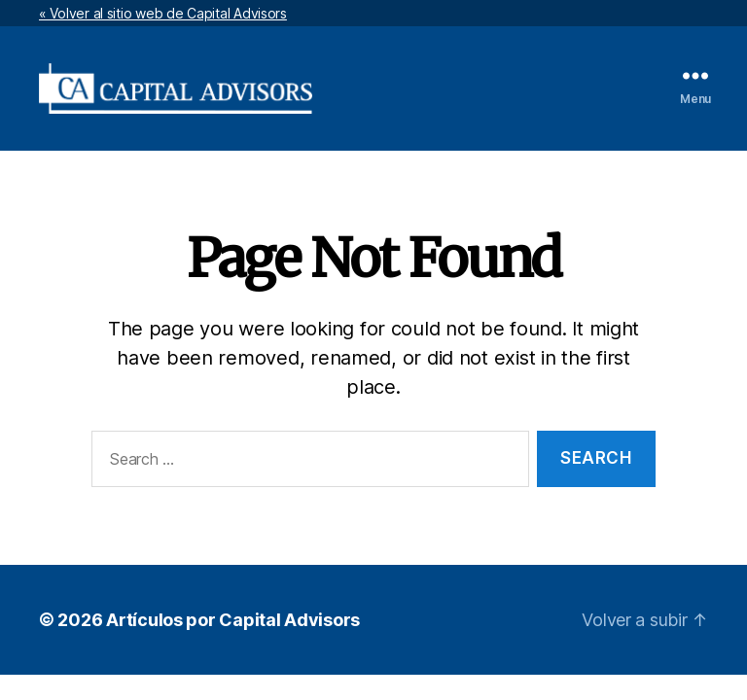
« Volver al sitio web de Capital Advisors (163, 13)
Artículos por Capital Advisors (233, 620)
